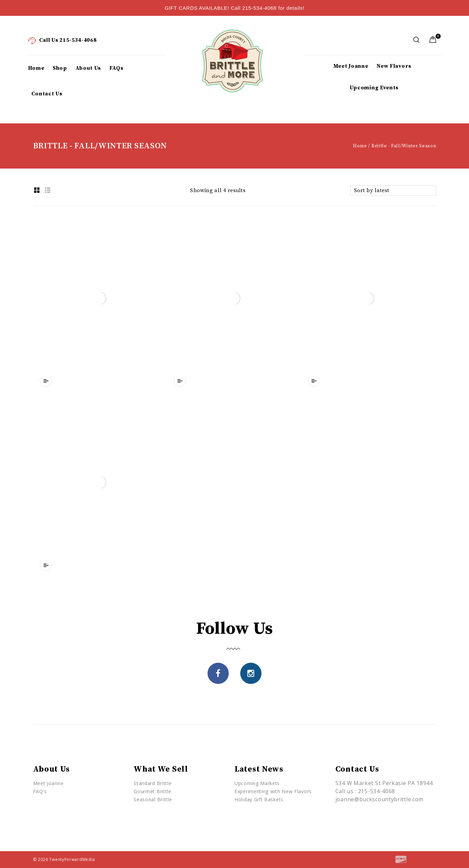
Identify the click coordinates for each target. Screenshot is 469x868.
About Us (88, 68)
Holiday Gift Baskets (259, 799)
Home (36, 68)
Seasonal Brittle (153, 799)
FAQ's (40, 791)
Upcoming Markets (257, 783)
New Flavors (394, 66)
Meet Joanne (351, 66)
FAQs (116, 68)
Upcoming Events (374, 88)
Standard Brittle (153, 783)
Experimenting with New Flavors (273, 791)
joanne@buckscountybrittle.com (379, 799)
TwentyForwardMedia (72, 859)
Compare (46, 381)
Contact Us (47, 94)
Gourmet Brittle (153, 791)
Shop (60, 68)
